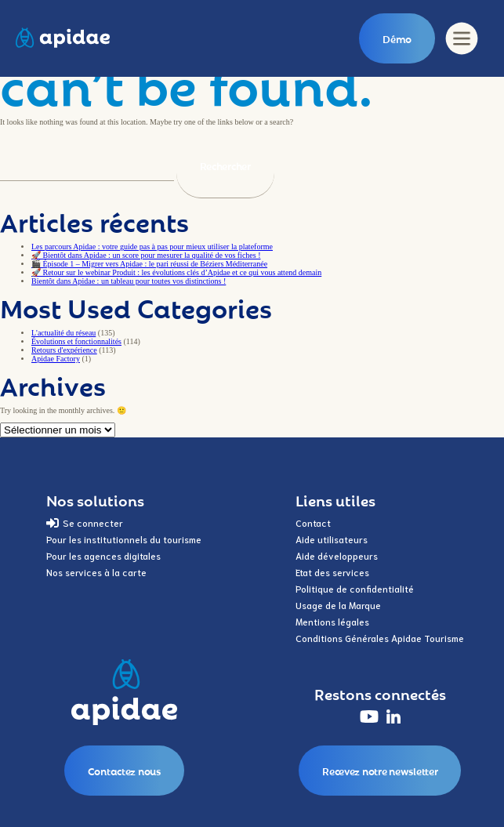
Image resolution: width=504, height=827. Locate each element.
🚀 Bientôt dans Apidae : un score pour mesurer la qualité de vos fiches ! (146, 255)
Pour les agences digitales (103, 555)
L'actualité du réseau (63, 333)
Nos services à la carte (96, 572)
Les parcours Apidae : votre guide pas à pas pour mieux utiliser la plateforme (152, 247)
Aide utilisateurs (332, 539)
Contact (313, 522)
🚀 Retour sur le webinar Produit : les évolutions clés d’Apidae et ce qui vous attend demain (176, 272)
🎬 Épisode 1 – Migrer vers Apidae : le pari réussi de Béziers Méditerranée (149, 264)
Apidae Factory (56, 359)
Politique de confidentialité (355, 588)
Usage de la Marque (338, 605)
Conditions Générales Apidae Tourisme (380, 638)
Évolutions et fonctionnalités (76, 341)
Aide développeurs (337, 555)
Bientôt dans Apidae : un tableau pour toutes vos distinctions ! (129, 281)
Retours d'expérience (64, 350)
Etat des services (332, 572)
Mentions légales (332, 621)
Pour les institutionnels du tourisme (124, 539)
